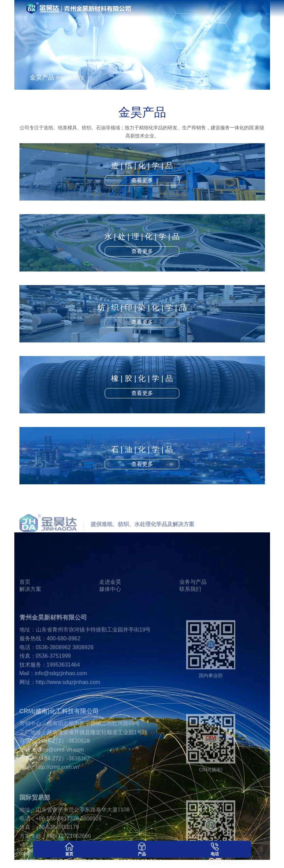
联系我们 (190, 604)
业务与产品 (193, 597)
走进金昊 (110, 597)
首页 (25, 597)
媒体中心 (110, 604)
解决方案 (30, 604)
